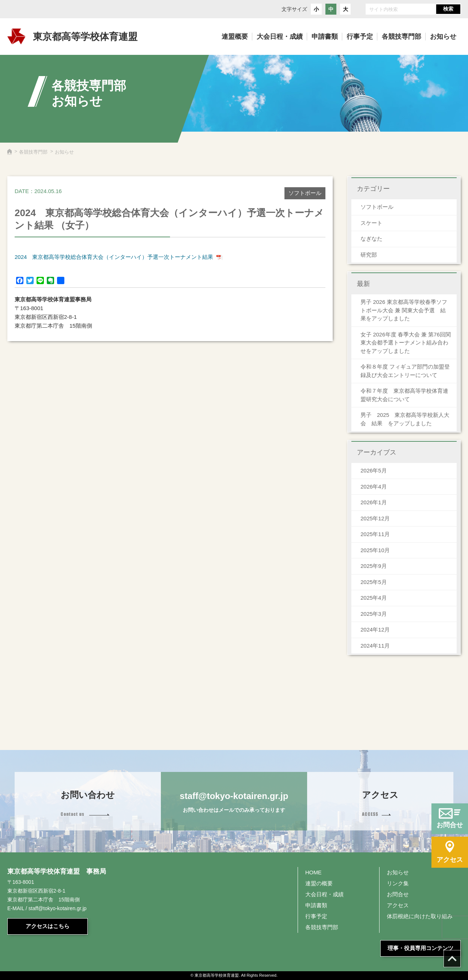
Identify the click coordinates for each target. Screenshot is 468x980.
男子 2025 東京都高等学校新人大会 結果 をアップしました (405, 419)
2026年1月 (374, 502)
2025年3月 (374, 614)
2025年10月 (375, 550)
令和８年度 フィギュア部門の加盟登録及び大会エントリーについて (405, 371)
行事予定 (316, 916)
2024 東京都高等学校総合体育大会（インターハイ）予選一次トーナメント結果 (114, 257)
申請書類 (316, 905)
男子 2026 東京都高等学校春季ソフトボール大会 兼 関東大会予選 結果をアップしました (404, 310)
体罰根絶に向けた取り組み (420, 916)
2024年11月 (375, 646)
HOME (314, 872)
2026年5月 (374, 470)
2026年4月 (374, 487)
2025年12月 (375, 518)
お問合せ (398, 894)
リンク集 (398, 883)
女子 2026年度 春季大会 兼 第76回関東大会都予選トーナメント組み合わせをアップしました (406, 343)
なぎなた (371, 239)
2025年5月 (374, 582)
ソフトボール (377, 207)
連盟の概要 (319, 883)
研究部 (369, 255)
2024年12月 (375, 630)
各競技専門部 (33, 152)
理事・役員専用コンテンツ (420, 948)
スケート (371, 223)
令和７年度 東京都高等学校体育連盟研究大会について (404, 395)
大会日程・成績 (324, 894)
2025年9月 (374, 566)
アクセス (398, 905)
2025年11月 (375, 534)
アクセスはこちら (48, 926)
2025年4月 (374, 598)
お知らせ (398, 872)
